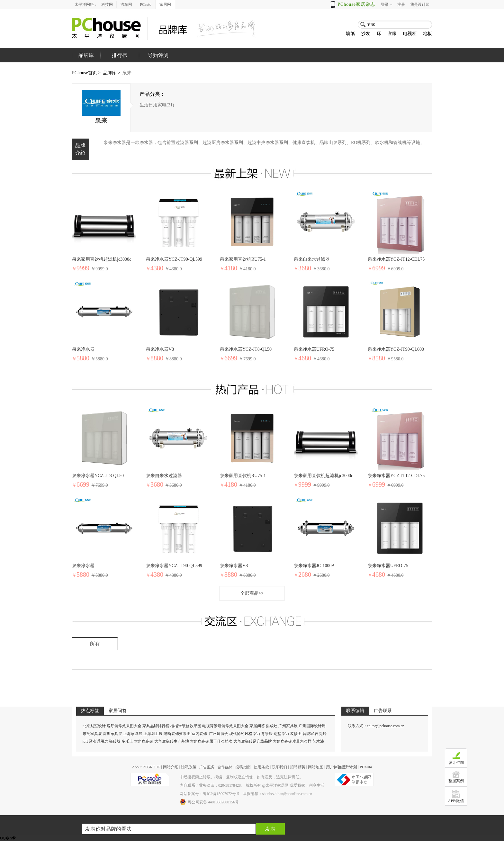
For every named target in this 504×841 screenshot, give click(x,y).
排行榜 (120, 55)
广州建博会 (219, 734)
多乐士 (127, 741)
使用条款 (261, 767)
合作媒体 (225, 767)
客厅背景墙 (263, 734)
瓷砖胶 (115, 741)
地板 (428, 34)
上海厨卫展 (153, 734)
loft (85, 741)
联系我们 (279, 767)
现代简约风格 (241, 734)
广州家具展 (288, 726)
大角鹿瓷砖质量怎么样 (292, 741)
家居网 (165, 5)
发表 (270, 829)
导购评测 (158, 55)
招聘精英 (298, 767)
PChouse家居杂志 (356, 4)
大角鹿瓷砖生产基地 (172, 741)
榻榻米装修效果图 (186, 726)
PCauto (145, 5)
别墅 (277, 734)
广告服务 (207, 767)
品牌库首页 (86, 62)
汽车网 (126, 5)
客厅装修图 (292, 734)
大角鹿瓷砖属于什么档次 (211, 741)
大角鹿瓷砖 (144, 741)
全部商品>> (252, 593)
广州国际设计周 (312, 726)
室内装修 (199, 734)
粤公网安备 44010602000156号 (209, 802)
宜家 (392, 34)
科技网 (107, 5)
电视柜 (410, 34)
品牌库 (110, 73)
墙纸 (350, 34)
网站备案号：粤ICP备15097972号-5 (209, 794)
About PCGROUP (146, 767)
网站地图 (316, 767)
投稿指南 (243, 767)
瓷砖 (323, 734)
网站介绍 (171, 767)
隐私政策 (189, 767)
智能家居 (310, 734)
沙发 (366, 34)
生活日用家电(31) (157, 105)
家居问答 (257, 726)
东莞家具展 (92, 734)
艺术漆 (318, 741)
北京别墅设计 (94, 726)
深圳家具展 (113, 734)
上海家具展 (133, 734)
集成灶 (272, 726)
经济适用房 (98, 741)
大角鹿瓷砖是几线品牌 (253, 741)
